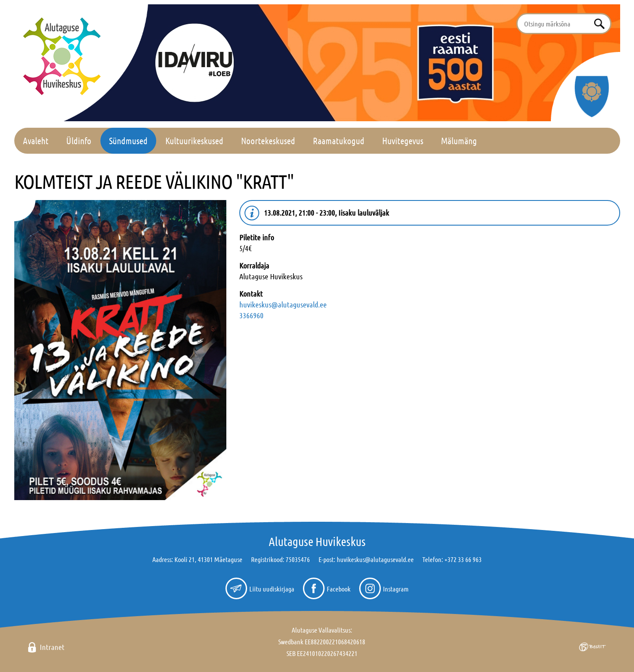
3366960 (251, 315)
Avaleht (36, 141)
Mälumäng (459, 141)
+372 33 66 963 (463, 559)
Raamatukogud (339, 141)
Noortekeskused (268, 141)
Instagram (396, 589)
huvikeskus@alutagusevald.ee (283, 304)
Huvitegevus (403, 141)
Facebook (339, 589)
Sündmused (128, 141)
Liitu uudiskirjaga (272, 589)
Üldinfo (79, 141)
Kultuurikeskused (194, 141)
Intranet (52, 647)
